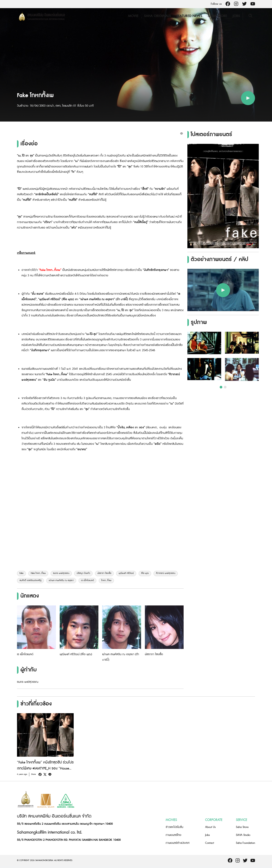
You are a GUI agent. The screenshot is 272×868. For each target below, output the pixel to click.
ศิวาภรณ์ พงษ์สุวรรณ (166, 573)
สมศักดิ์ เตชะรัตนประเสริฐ (30, 580)
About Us (210, 827)
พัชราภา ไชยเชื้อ (104, 573)
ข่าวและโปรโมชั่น (174, 827)
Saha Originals (157, 16)
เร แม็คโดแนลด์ (87, 580)
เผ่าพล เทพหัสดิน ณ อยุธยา (61, 580)
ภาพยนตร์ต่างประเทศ (178, 843)
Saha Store (217, 16)
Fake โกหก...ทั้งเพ (38, 573)
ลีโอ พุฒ (145, 573)
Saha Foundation (245, 843)
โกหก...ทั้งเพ (106, 580)
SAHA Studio (243, 835)
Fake (21, 573)
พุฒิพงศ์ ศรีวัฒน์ (126, 573)
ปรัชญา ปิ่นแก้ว (83, 573)
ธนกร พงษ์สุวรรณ (61, 573)
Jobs (236, 16)
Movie (133, 16)
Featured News (189, 16)
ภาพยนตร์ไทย (173, 835)
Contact (210, 843)
